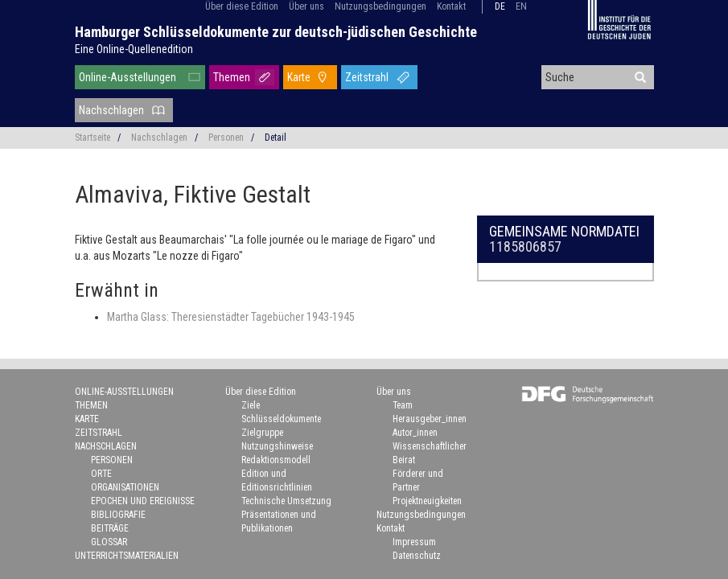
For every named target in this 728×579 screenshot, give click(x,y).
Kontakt (451, 6)
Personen (226, 138)
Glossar (109, 542)
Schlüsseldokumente (281, 419)
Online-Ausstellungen (128, 77)
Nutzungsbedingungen (380, 6)
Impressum (414, 542)
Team (403, 405)
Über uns (306, 6)
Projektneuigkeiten (427, 501)
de (500, 6)
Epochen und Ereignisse (143, 501)
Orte (101, 474)
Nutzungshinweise (277, 446)
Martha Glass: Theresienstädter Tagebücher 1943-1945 (231, 317)
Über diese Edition (242, 6)
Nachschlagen (111, 110)
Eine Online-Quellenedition (134, 49)
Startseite (93, 138)
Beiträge (110, 528)
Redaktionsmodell (276, 460)
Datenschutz (417, 556)
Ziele (251, 405)
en (521, 6)
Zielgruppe (262, 433)
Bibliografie (118, 515)
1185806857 (525, 246)
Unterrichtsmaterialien (127, 556)
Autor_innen (415, 433)
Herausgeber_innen (430, 419)
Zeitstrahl (367, 77)
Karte (299, 77)
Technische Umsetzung (286, 501)
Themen (232, 77)
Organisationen (125, 487)
